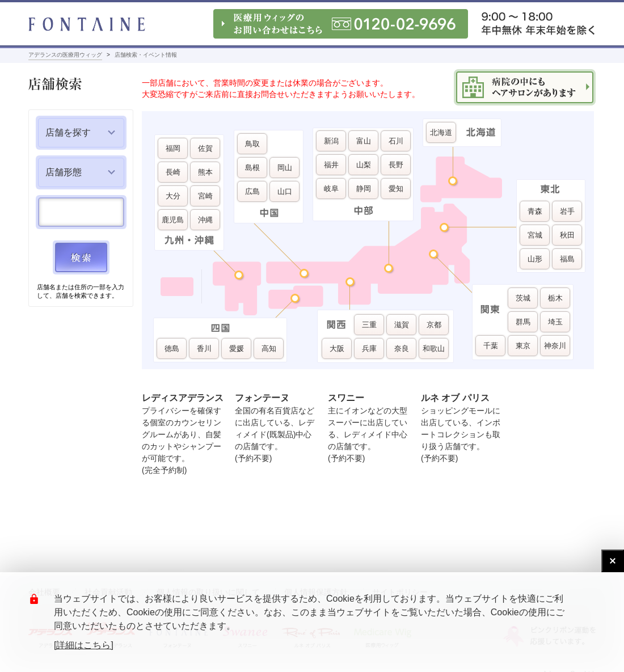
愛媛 (237, 348)
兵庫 (369, 348)
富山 (364, 141)
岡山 (285, 168)
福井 (331, 165)
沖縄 (205, 220)
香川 (204, 348)
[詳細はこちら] (84, 645)
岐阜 (331, 189)
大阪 (337, 348)
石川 (396, 141)
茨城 (523, 298)
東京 (523, 346)
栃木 (555, 298)
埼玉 (555, 322)
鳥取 (252, 144)
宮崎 (205, 196)
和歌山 (434, 348)
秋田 (567, 235)
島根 (252, 168)
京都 (434, 325)
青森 (535, 211)
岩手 (567, 211)
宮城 (535, 235)
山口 (285, 191)
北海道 (441, 132)
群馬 (523, 322)
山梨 (364, 165)
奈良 (402, 348)
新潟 (331, 141)
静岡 (364, 189)
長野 (396, 165)
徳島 (172, 348)
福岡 (173, 148)
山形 (535, 259)
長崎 (173, 172)
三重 (369, 325)
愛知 (396, 189)
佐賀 (205, 148)
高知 (269, 348)
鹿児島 (173, 220)
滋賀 (402, 325)
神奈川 (555, 346)
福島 (567, 259)
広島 (252, 191)
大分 (173, 196)
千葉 (491, 346)
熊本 (205, 172)
